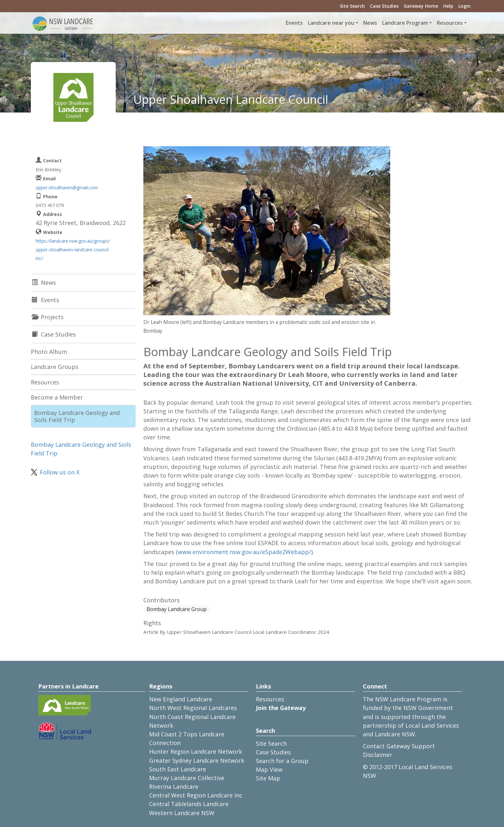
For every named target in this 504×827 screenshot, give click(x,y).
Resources (45, 382)
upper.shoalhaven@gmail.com (67, 188)
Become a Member (57, 397)
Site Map (268, 778)
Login (464, 6)
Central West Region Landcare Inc (196, 795)
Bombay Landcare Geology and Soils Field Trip (77, 416)
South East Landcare (178, 769)
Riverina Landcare (174, 787)
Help (448, 6)
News (370, 23)
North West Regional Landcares (193, 708)
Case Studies (384, 6)
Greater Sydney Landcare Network (197, 760)
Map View (269, 769)
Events (294, 23)
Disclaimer (378, 755)
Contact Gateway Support (399, 746)
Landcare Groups (55, 367)
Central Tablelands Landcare (189, 804)
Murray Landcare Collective (187, 778)
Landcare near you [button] (331, 23)
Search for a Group (282, 761)
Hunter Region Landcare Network (196, 751)
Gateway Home (421, 6)
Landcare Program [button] (405, 23)
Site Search (352, 6)
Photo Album (49, 352)
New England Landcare (181, 699)
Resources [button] (450, 23)
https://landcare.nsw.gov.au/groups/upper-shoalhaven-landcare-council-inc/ (73, 250)
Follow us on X (60, 472)
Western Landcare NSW (182, 813)
